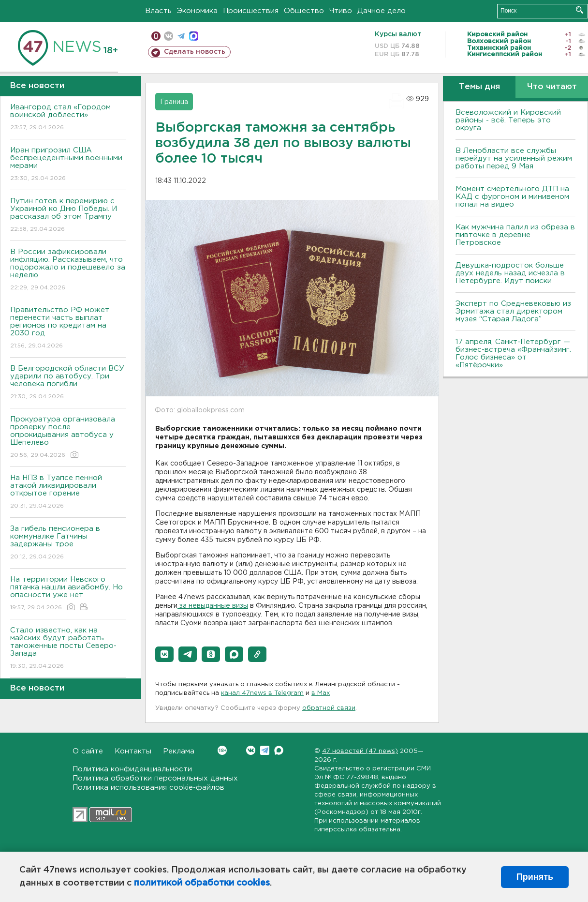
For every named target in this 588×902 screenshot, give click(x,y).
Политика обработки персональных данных (155, 778)
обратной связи (329, 708)
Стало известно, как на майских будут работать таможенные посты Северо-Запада (68, 649)
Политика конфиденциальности (132, 769)
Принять (535, 877)
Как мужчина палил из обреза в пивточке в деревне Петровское (515, 235)
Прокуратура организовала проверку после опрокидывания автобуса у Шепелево (68, 438)
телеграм (181, 36)
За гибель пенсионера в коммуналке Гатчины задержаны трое (68, 543)
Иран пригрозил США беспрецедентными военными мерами (68, 165)
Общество (304, 11)
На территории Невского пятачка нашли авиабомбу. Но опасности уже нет (68, 594)
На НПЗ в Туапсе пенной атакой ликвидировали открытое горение (68, 492)
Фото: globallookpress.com (200, 410)
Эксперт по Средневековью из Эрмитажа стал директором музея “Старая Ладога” (513, 311)
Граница (174, 102)
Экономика (197, 11)
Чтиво (341, 11)
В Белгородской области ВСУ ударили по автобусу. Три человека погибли (68, 383)
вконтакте (169, 36)
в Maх (321, 693)
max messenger (194, 36)
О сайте (88, 751)
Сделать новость (195, 52)
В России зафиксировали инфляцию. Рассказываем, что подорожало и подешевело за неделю (68, 270)
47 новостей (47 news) (360, 751)
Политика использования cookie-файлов (148, 788)
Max (279, 750)
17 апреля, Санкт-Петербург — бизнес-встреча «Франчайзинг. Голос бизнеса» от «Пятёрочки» (513, 353)
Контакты (133, 751)
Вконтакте (222, 750)
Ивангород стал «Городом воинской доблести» (68, 118)
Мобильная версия (156, 36)
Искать (580, 10)
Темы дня (479, 87)
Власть (158, 11)
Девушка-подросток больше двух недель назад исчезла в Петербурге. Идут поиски (510, 273)
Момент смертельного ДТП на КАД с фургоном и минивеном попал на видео (512, 197)
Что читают (552, 87)
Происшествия (251, 11)
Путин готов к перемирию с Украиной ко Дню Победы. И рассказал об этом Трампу (68, 216)
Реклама (179, 751)
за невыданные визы (213, 606)
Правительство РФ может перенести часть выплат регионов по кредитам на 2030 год (68, 328)
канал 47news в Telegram (262, 693)
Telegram (265, 750)
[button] (164, 654)
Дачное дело (382, 11)
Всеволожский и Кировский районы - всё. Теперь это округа (508, 120)
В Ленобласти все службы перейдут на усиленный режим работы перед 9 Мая (514, 158)
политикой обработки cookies (202, 883)
